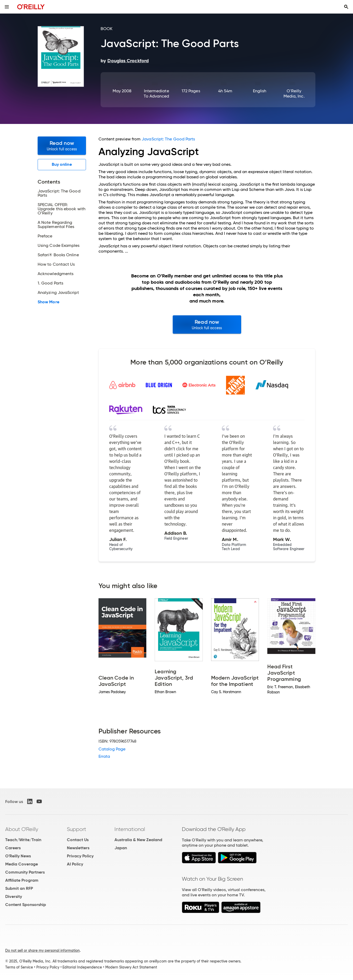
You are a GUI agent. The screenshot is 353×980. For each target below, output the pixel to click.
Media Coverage (22, 864)
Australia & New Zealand (138, 840)
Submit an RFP (19, 888)
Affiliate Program (22, 880)
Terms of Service (19, 967)
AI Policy (75, 864)
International (130, 829)
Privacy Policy (80, 856)
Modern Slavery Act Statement (131, 967)
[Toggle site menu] (7, 7)
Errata (104, 756)
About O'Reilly (22, 829)
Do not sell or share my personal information (42, 950)
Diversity (14, 896)
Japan (121, 848)
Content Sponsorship (26, 905)
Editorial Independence (82, 967)
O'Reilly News (18, 856)
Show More (48, 302)
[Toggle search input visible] (346, 7)
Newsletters (78, 848)
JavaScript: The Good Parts (168, 139)
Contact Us (78, 840)
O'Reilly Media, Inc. (294, 93)
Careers (13, 848)
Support (77, 829)
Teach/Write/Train (23, 840)
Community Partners (25, 872)
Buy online (62, 164)
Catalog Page (112, 749)
